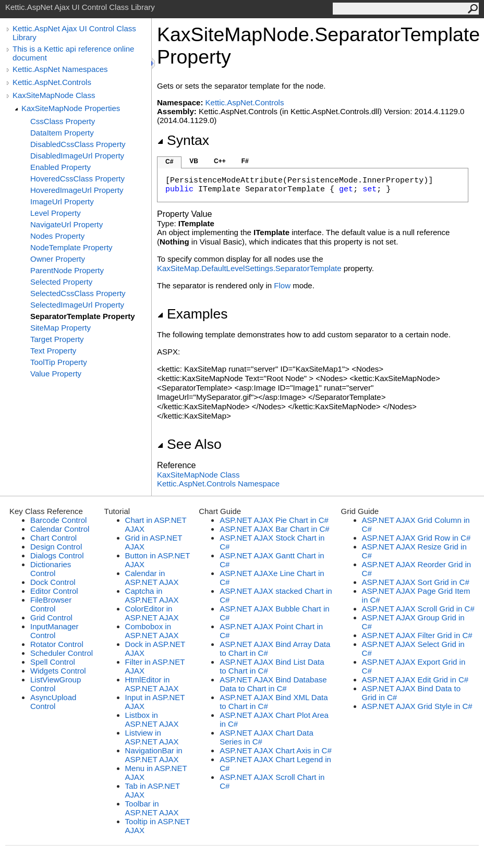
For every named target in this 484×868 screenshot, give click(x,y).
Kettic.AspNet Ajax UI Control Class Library (74, 33)
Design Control (56, 547)
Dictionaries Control (51, 569)
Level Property (56, 213)
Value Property (56, 374)
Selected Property (61, 282)
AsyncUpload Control (53, 702)
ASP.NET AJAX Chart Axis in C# (276, 750)
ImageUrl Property (62, 201)
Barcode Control (58, 520)
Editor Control (54, 591)
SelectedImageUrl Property (77, 305)
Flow (282, 285)
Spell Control (53, 662)
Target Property (57, 339)
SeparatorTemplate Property (83, 316)
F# (245, 161)
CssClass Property (63, 121)
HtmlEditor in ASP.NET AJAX (152, 684)
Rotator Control (57, 644)
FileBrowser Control (51, 604)
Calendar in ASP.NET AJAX (152, 578)
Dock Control (53, 582)
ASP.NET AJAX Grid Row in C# (416, 538)
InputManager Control (55, 631)
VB (194, 161)
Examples (192, 314)
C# (169, 162)
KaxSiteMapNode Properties (71, 108)
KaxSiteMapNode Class (54, 95)
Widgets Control (58, 671)
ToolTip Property (59, 362)
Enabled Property (60, 167)
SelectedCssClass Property (78, 293)
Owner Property (58, 259)
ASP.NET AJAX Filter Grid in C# (417, 635)
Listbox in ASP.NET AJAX (152, 719)
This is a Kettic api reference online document (73, 53)
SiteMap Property (60, 328)
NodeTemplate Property (71, 247)
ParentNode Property (67, 270)
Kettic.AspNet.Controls (52, 82)
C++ (220, 161)
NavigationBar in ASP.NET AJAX (154, 755)
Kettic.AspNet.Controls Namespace (218, 484)
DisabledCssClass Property (78, 144)
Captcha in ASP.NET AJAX (152, 595)
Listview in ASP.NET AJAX (152, 737)
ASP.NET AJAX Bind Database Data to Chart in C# (273, 684)
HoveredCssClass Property (77, 179)
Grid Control (51, 618)
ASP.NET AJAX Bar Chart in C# (274, 529)
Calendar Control (60, 529)
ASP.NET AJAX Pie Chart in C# (274, 520)
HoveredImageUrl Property (77, 190)
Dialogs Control (57, 555)
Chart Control (53, 538)
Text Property (53, 351)
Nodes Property (57, 236)
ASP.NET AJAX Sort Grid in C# (416, 582)
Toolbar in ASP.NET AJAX (152, 808)
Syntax (183, 140)
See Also (189, 444)
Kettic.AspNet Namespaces (60, 69)
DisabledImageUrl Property (77, 156)
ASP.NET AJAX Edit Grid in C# (415, 680)
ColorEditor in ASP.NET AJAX (152, 613)
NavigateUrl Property (66, 224)
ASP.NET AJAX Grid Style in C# (417, 706)
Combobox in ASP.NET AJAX (152, 631)
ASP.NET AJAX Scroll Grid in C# (418, 609)
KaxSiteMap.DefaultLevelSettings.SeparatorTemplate (249, 268)
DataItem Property (62, 133)
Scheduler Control (62, 653)
